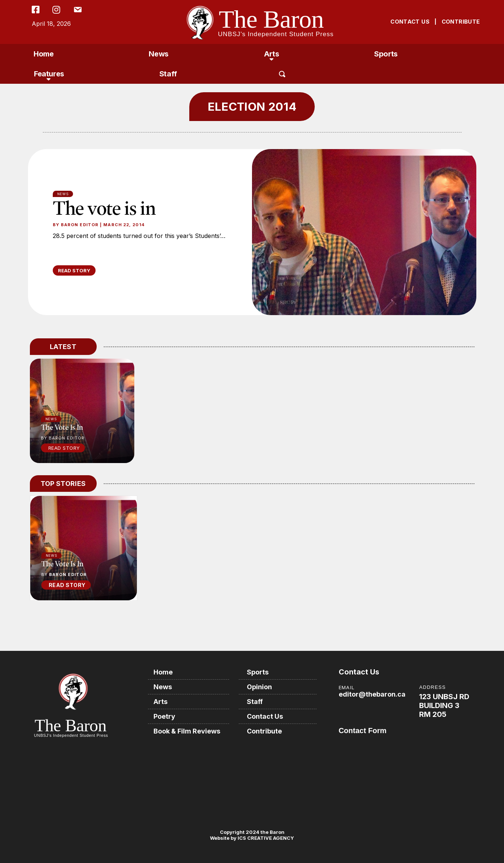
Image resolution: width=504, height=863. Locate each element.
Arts (271, 54)
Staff (168, 74)
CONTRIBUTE (461, 22)
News (158, 54)
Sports (386, 54)
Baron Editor (80, 225)
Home (44, 54)
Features (49, 74)
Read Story (64, 448)
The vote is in (104, 208)
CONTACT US (410, 22)
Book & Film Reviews (187, 731)
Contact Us (265, 716)
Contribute (264, 731)
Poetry (164, 716)
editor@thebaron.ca (372, 694)
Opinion (259, 687)
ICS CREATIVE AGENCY (265, 838)
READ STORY (74, 270)
